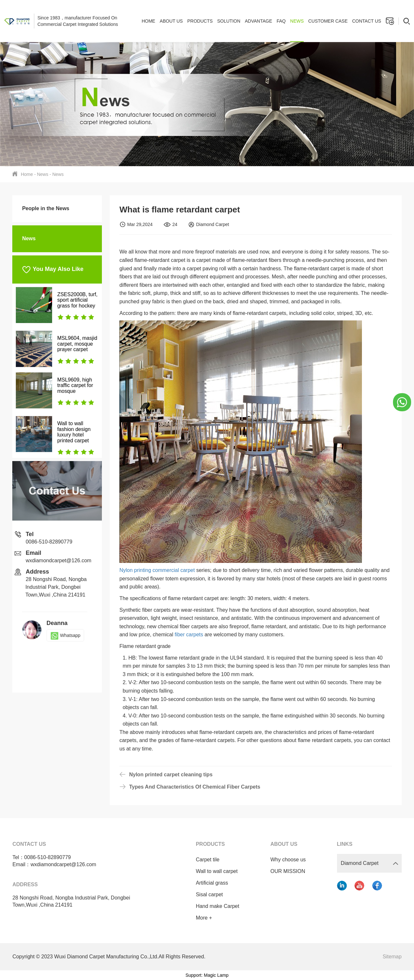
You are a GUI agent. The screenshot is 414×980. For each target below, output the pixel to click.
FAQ (281, 21)
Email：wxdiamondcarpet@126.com (54, 864)
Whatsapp (65, 635)
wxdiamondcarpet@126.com (58, 560)
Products (200, 21)
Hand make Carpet (217, 906)
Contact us (367, 21)
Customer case (328, 21)
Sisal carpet (209, 894)
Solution (229, 21)
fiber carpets (189, 635)
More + (204, 918)
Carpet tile (207, 860)
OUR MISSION (288, 871)
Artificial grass (212, 883)
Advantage (258, 21)
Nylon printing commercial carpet (157, 570)
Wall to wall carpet (217, 871)
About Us (171, 21)
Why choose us (288, 860)
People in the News (46, 208)
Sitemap (392, 957)
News (297, 21)
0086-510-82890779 (49, 542)
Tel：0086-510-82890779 (42, 857)
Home (148, 21)
